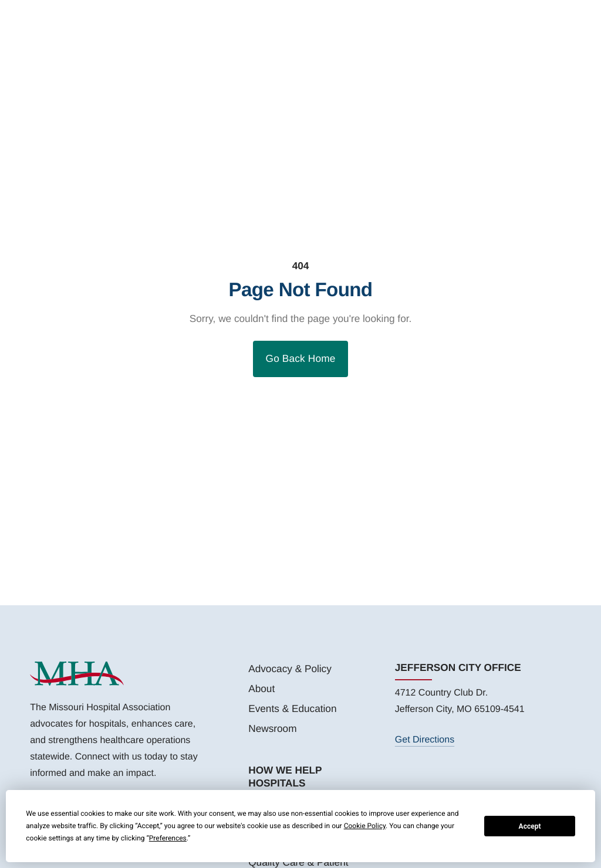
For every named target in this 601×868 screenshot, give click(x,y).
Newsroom (272, 728)
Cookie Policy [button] (365, 826)
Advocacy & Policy (290, 669)
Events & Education (292, 708)
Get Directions (425, 740)
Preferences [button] (168, 838)
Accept (530, 826)
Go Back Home (301, 358)
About (261, 689)
